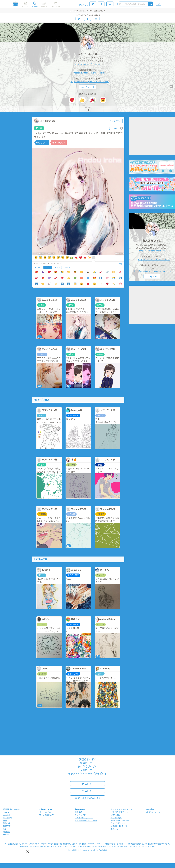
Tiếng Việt (7, 818)
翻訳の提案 (15, 809)
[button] (28, 852)
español (6, 815)
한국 (5, 820)
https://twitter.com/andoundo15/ (90, 73)
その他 (67, 267)
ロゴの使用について (119, 826)
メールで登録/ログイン (88, 798)
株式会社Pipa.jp (153, 812)
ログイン (87, 784)
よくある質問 (116, 818)
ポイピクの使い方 (46, 815)
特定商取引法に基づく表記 (86, 820)
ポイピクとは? (45, 812)
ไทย (5, 829)
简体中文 (7, 823)
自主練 (39, 128)
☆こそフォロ (87, 87)
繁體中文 (7, 826)
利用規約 (78, 812)
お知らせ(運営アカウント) (121, 812)
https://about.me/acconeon (87, 64)
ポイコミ (114, 829)
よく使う (38, 267)
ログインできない (118, 823)
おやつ (57, 267)
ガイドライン (80, 815)
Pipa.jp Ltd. (103, 850)
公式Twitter (116, 815)
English (6, 812)
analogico (93, 850)
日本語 (6, 834)
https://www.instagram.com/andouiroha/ (90, 81)
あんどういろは (87, 54)
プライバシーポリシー (84, 818)
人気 (48, 267)
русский (7, 832)
